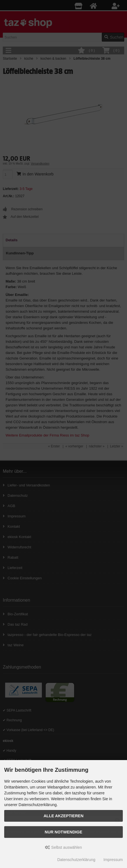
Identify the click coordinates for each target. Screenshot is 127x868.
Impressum (113, 860)
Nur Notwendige (63, 832)
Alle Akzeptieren (64, 816)
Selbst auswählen (63, 847)
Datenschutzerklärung (76, 860)
